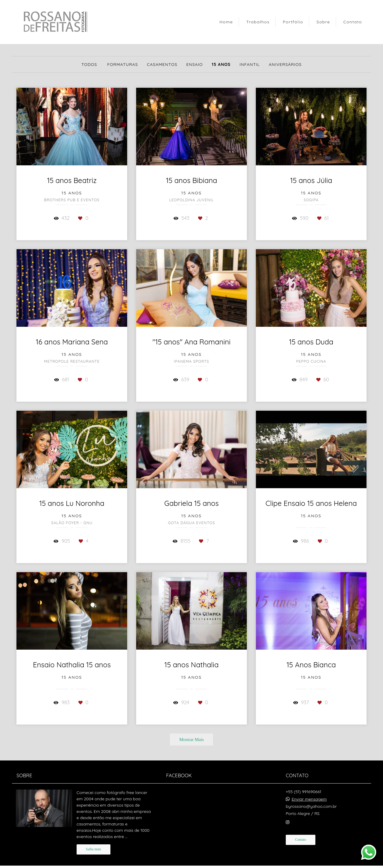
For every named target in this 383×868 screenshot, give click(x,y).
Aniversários (285, 64)
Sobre (323, 22)
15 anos (221, 64)
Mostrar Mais (191, 739)
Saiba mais (94, 849)
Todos (89, 64)
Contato (353, 22)
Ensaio (195, 64)
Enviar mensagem (309, 799)
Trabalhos (258, 22)
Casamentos (162, 64)
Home (226, 22)
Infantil (250, 64)
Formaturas (123, 64)
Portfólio (293, 22)
